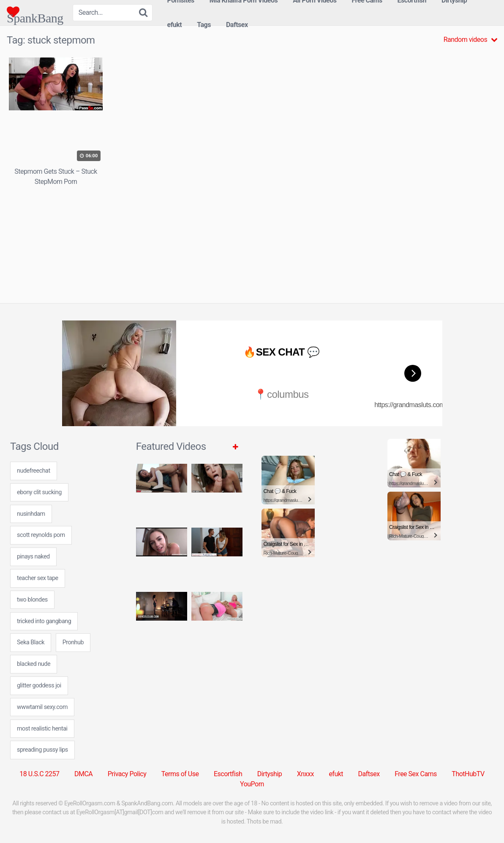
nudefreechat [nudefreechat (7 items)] (34, 471)
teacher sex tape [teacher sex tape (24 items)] (38, 578)
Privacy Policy (127, 774)
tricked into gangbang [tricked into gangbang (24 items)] (44, 621)
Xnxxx (305, 774)
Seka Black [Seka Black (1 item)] (31, 642)
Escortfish (228, 774)
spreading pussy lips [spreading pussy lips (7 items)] (42, 750)
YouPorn (252, 784)
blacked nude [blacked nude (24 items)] (34, 664)
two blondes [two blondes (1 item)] (32, 600)
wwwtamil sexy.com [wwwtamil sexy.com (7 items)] (42, 707)
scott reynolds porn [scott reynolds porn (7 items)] (41, 535)
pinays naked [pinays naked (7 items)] (33, 557)
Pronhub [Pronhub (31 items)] (73, 642)
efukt (174, 25)
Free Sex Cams (416, 774)
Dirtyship (270, 774)
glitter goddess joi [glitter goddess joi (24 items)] (39, 686)
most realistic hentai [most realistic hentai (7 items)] (42, 729)
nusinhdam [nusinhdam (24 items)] (31, 514)
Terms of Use (180, 774)
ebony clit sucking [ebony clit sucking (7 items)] (39, 492)
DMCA (83, 774)
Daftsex (237, 25)
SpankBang (35, 12)
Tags (204, 25)
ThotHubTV (468, 774)
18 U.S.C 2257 (39, 774)
